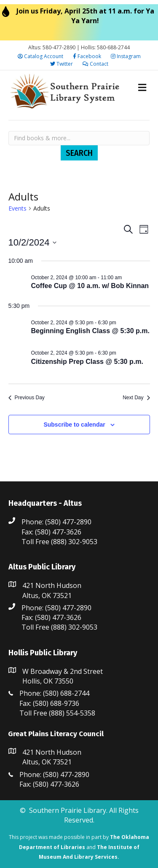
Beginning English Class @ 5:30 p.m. (90, 331)
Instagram (126, 56)
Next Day (136, 398)
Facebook (87, 56)
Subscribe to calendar (74, 425)
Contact (95, 64)
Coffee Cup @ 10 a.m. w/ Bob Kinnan (90, 286)
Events (17, 208)
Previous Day (27, 398)
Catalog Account (40, 56)
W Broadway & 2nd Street (63, 671)
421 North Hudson (52, 585)
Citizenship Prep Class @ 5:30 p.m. (87, 362)
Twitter (62, 64)
